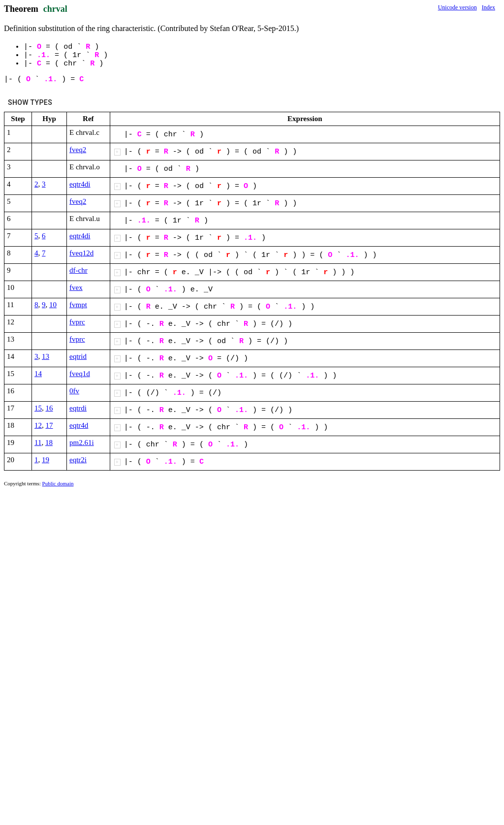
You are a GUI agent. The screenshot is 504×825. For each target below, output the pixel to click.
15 (38, 408)
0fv (74, 391)
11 (38, 443)
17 (49, 425)
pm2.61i (82, 443)
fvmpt (78, 305)
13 (46, 356)
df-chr (79, 270)
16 (49, 408)
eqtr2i (78, 460)
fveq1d (80, 374)
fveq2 (78, 150)
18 (49, 443)
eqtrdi (78, 408)
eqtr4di (80, 184)
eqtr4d (79, 425)
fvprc (77, 322)
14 (38, 374)
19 (46, 460)
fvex (76, 287)
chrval (55, 9)
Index (488, 7)
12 (38, 425)
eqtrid (78, 356)
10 (53, 305)
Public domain (58, 483)
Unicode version (457, 7)
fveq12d (81, 253)
